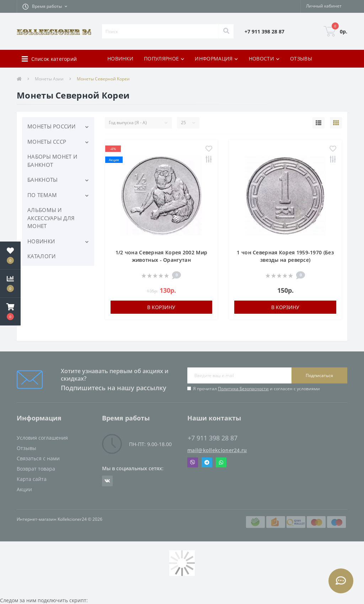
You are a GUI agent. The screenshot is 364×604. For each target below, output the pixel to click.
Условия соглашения (42, 438)
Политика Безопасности (243, 389)
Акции (24, 489)
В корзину (161, 307)
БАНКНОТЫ (42, 180)
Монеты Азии (49, 79)
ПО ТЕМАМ (42, 195)
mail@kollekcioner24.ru (217, 450)
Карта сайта (32, 479)
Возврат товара (36, 469)
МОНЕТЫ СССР (47, 142)
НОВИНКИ (120, 59)
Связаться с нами (38, 458)
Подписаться (319, 375)
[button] (45, 6)
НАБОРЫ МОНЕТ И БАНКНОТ (52, 161)
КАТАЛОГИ (41, 256)
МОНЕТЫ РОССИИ (51, 126)
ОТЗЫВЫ (301, 59)
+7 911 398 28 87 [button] (213, 438)
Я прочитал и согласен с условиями (256, 389)
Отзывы (26, 448)
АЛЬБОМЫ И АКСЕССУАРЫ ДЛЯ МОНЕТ (51, 218)
